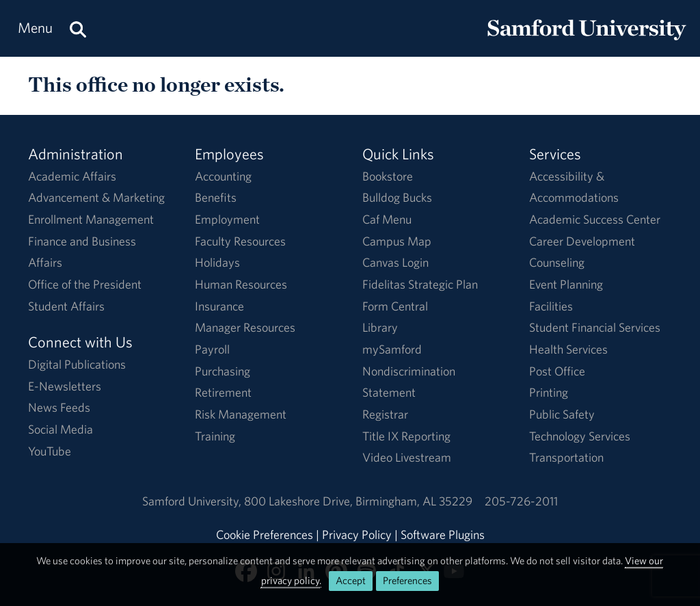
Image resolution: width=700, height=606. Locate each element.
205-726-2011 (521, 501)
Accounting (223, 176)
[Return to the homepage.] (587, 41)
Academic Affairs (72, 176)
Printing (549, 392)
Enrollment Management (91, 219)
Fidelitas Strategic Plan (420, 284)
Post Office (557, 371)
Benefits (216, 197)
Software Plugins (443, 535)
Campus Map (397, 241)
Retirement (223, 392)
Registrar (385, 414)
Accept (351, 580)
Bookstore (388, 176)
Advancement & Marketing (96, 197)
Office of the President (85, 284)
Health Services (568, 349)
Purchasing (223, 371)
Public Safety (562, 414)
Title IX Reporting (406, 436)
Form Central (395, 306)
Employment (227, 219)
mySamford (392, 349)
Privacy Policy (357, 535)
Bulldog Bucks (397, 197)
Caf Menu (387, 219)
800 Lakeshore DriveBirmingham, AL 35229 (358, 501)
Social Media (60, 429)
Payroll (212, 349)
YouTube (50, 451)
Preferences (407, 580)
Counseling (557, 262)
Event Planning (566, 284)
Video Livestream (407, 457)
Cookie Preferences (265, 535)
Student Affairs (66, 306)
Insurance (219, 306)
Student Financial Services (595, 327)
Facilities (551, 306)
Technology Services (580, 436)
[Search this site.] (78, 28)
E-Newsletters (65, 386)
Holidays (217, 262)
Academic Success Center (595, 219)
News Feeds (59, 407)
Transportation (566, 457)
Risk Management (241, 414)
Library (380, 327)
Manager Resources (245, 327)
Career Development (582, 241)
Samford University (193, 501)
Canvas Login (395, 262)
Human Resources (241, 284)
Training (215, 436)
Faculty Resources (240, 241)
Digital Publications (77, 364)
